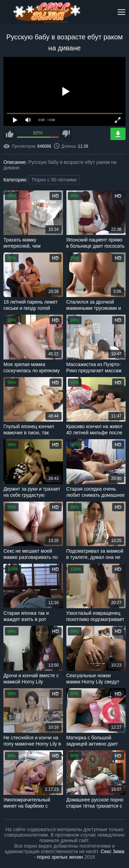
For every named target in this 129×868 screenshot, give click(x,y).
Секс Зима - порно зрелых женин (79, 854)
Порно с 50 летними (54, 180)
